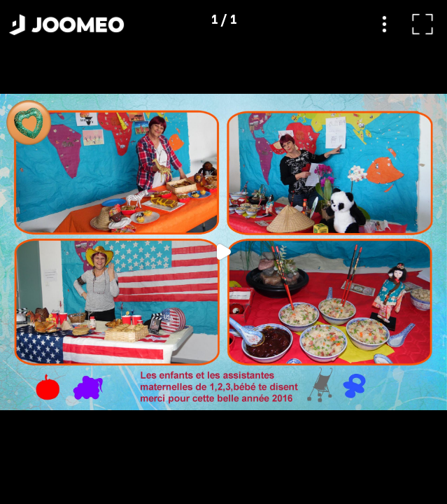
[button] (37, 432)
